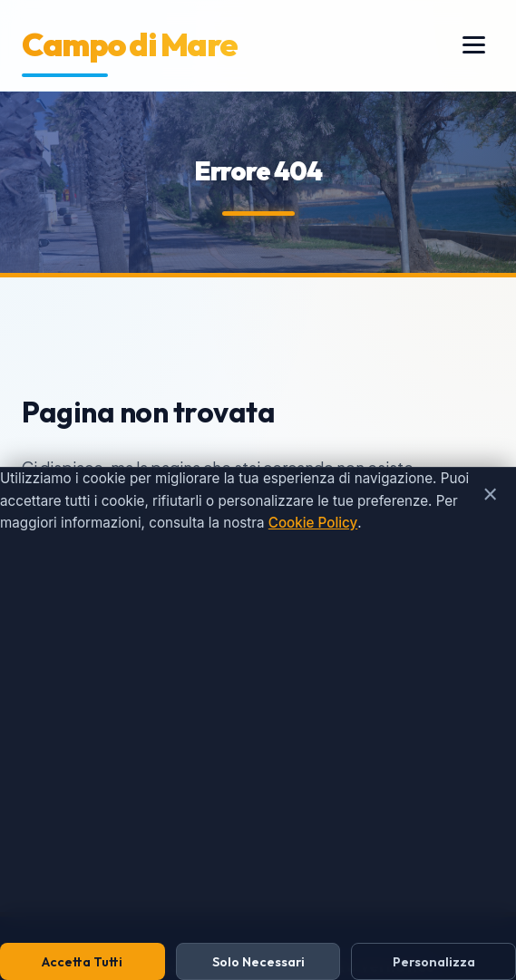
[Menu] (474, 45)
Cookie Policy (313, 523)
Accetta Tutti (82, 962)
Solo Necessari (258, 962)
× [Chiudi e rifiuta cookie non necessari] (490, 494)
